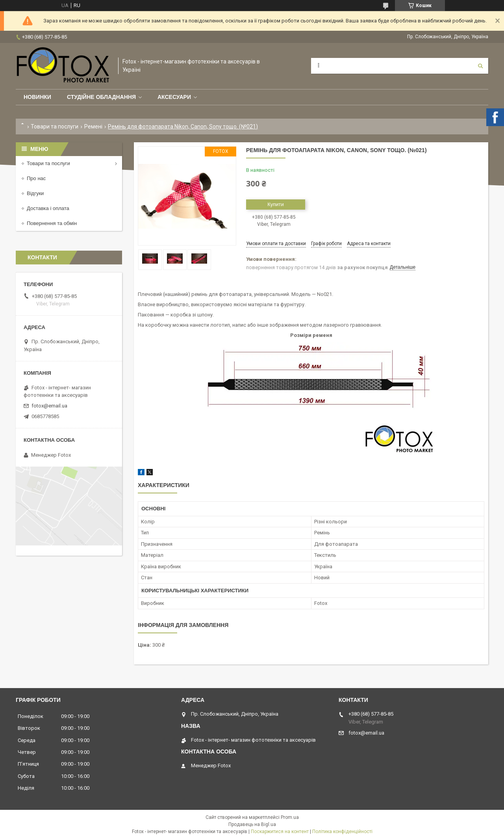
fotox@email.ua (49, 406)
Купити (276, 204)
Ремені (93, 127)
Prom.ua (290, 817)
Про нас (36, 178)
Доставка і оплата (48, 208)
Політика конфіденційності (342, 832)
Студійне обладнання (101, 97)
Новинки (37, 97)
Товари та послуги (55, 127)
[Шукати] (480, 66)
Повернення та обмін (52, 223)
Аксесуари (174, 97)
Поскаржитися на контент (280, 832)
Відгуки (35, 193)
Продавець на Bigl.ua (252, 824)
